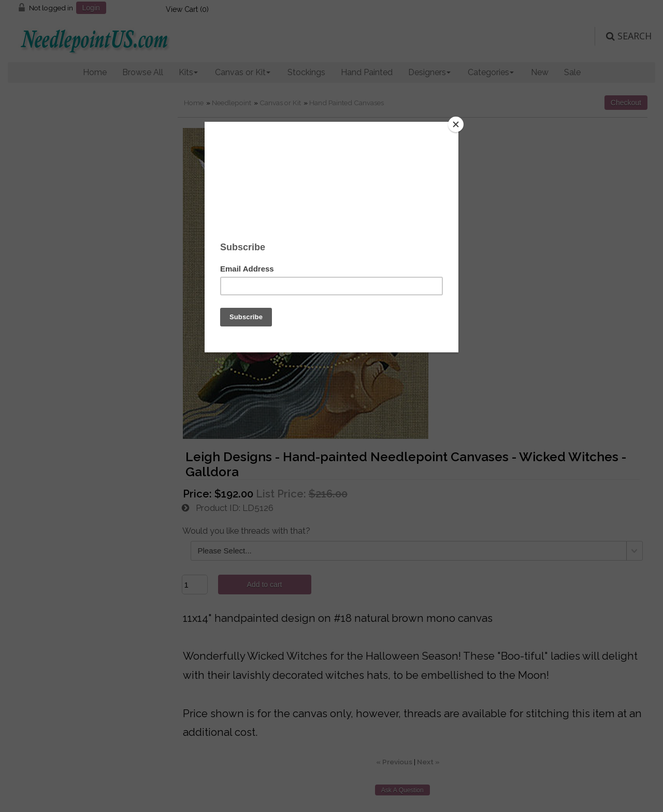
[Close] (456, 124)
